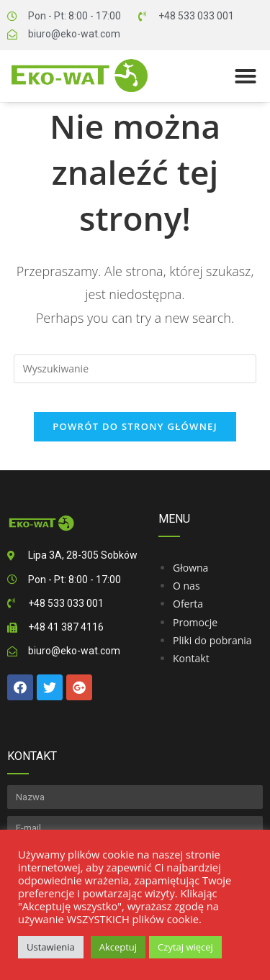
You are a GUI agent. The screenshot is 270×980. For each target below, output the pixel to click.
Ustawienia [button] (51, 947)
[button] (246, 76)
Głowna (190, 568)
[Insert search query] (135, 369)
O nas (186, 586)
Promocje (195, 622)
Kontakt (191, 658)
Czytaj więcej (185, 947)
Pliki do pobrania (212, 640)
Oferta (188, 604)
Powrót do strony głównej (135, 426)
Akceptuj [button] (118, 947)
